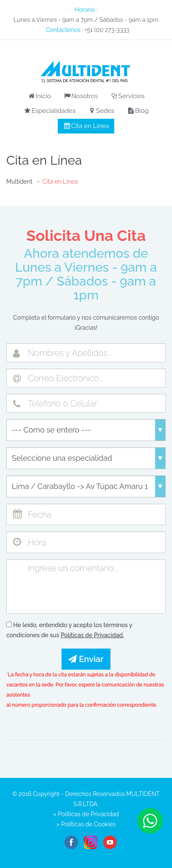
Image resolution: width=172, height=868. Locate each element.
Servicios (128, 96)
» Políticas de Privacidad (86, 814)
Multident (19, 182)
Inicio (39, 96)
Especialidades (50, 111)
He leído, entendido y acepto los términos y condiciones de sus (69, 630)
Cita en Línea (86, 126)
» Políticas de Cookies (86, 824)
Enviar (86, 659)
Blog (138, 111)
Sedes (101, 111)
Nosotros (81, 96)
